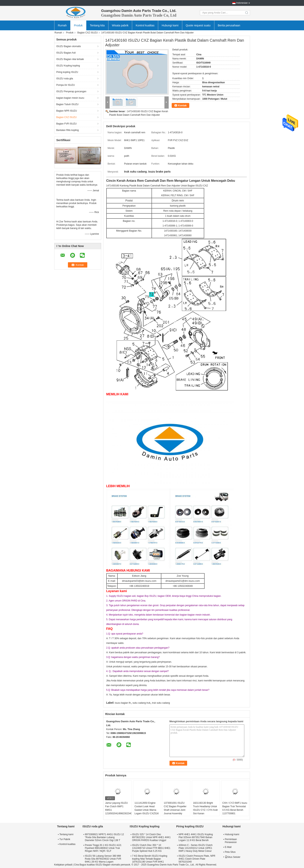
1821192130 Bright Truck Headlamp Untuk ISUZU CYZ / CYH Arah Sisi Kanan (205, 808)
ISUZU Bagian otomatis (69, 46)
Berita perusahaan (229, 25)
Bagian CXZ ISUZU (88, 33)
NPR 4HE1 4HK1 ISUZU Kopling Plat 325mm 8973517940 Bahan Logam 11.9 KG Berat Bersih (196, 837)
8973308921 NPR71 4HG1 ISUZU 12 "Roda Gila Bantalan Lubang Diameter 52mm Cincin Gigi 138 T (104, 837)
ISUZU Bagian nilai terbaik (70, 59)
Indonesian (242, 3)
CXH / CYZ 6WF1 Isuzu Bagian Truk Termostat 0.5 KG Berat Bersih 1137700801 (235, 808)
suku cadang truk (141, 703)
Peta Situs (230, 852)
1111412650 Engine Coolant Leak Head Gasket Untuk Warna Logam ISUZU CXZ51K (147, 808)
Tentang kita (97, 25)
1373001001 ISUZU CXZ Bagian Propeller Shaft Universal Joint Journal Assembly (175, 808)
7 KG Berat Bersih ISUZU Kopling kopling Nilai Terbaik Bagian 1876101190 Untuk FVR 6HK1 (150, 859)
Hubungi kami (170, 25)
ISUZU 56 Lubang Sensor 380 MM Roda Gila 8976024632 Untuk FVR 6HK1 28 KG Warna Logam (103, 859)
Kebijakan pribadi (63, 865)
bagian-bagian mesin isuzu (70, 98)
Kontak (182, 105)
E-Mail (228, 847)
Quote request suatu (198, 25)
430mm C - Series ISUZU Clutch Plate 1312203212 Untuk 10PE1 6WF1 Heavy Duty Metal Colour (195, 848)
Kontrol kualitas (145, 25)
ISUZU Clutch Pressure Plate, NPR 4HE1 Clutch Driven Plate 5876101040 (197, 859)
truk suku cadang (161, 703)
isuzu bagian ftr (123, 703)
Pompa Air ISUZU (66, 85)
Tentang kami (66, 834)
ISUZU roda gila (65, 79)
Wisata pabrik (120, 25)
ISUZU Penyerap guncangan (71, 91)
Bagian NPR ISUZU (67, 111)
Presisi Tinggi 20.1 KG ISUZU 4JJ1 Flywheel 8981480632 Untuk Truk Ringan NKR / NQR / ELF (103, 848)
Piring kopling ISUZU (67, 72)
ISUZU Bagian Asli (66, 53)
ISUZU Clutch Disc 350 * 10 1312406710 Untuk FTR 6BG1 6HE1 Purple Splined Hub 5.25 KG (151, 848)
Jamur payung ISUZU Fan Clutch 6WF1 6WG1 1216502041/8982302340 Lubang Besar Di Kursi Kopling (118, 812)
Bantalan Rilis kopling (68, 130)
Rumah (62, 25)
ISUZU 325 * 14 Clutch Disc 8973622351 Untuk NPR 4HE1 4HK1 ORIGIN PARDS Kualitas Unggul (151, 837)
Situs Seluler (233, 857)
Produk (78, 25)
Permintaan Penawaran (231, 841)
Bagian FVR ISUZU (67, 124)
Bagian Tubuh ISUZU (67, 104)
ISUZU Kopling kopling (68, 66)
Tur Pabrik (65, 839)
